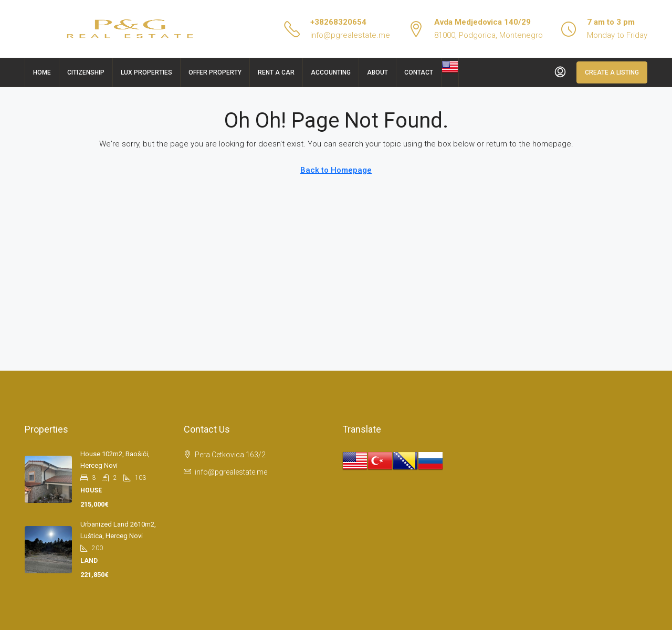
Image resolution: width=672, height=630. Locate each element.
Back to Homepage (336, 170)
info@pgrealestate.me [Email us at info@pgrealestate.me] (231, 472)
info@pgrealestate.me (350, 35)
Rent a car (276, 72)
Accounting (331, 72)
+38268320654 (338, 22)
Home (42, 72)
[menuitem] (560, 72)
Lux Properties (146, 72)
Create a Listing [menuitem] (612, 72)
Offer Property (215, 72)
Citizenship (86, 72)
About (377, 72)
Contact (419, 72)
